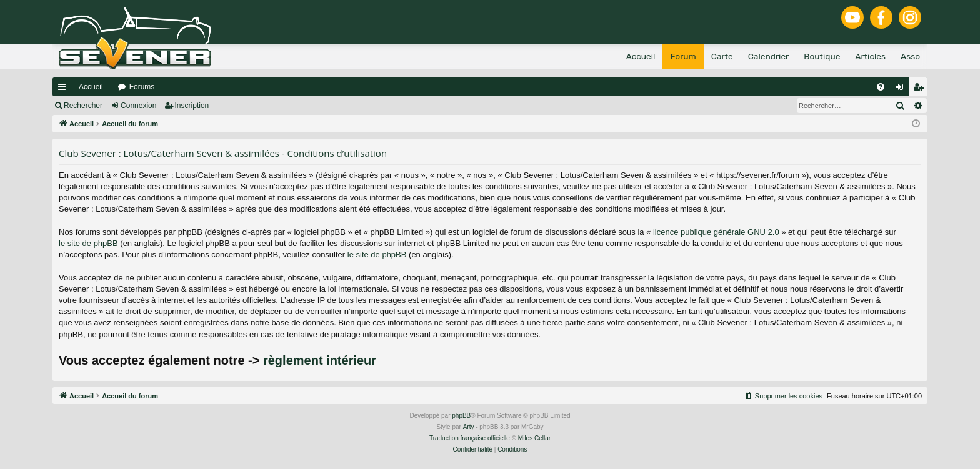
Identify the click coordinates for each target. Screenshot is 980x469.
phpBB (461, 416)
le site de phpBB (88, 243)
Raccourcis (64, 89)
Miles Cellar (534, 438)
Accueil (91, 87)
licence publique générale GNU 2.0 (716, 232)
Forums (142, 87)
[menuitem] (881, 87)
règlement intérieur (320, 360)
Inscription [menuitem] (921, 89)
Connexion (138, 106)
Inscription (192, 106)
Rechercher (83, 106)
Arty (469, 427)
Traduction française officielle (470, 438)
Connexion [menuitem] (902, 89)
